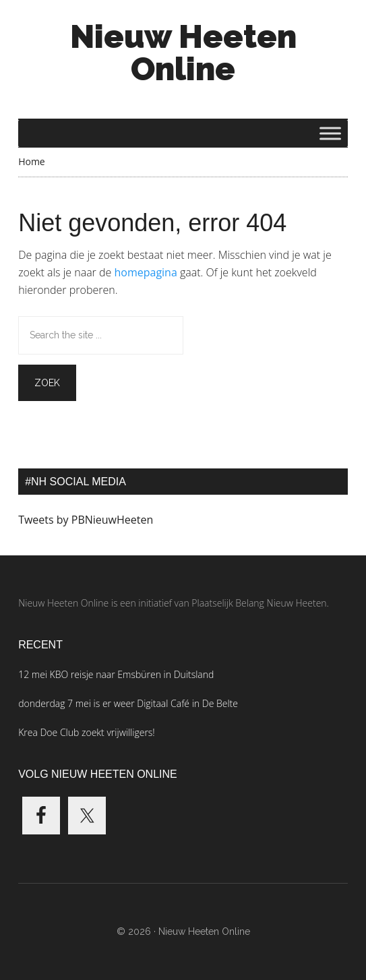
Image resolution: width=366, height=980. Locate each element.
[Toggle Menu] (330, 133)
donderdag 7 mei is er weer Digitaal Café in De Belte (128, 703)
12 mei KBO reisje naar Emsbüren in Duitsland (116, 674)
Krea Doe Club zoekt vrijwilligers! (87, 732)
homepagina (145, 272)
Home (32, 161)
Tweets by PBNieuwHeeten (86, 520)
